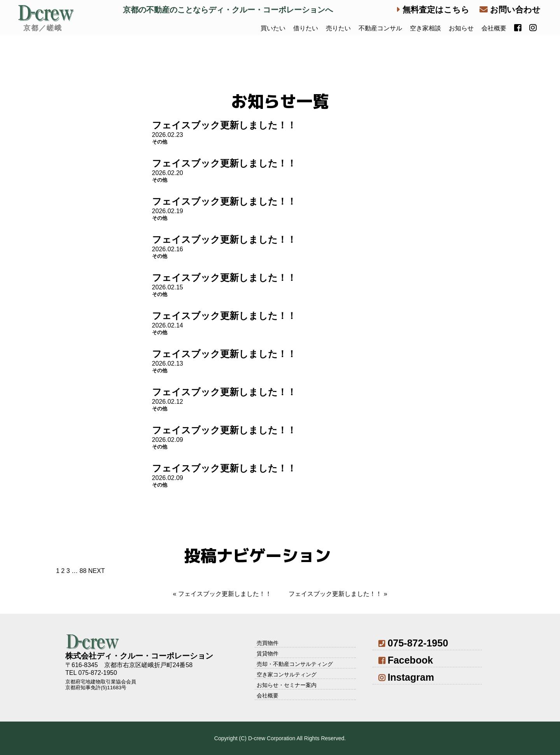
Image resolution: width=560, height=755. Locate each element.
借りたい (306, 28)
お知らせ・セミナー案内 (287, 685)
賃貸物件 (268, 653)
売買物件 (268, 643)
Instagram (406, 677)
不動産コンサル (380, 28)
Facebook (406, 660)
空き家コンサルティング (287, 674)
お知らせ (461, 28)
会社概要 (494, 28)
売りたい (338, 28)
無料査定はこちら (433, 10)
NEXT (97, 571)
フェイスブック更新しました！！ (224, 125)
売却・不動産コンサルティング (295, 664)
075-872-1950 (413, 643)
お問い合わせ (510, 10)
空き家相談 (425, 28)
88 (83, 571)
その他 (160, 142)
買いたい (273, 28)
